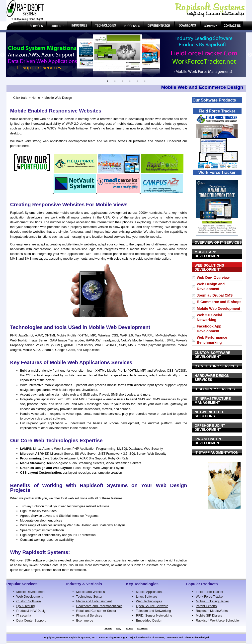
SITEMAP (142, 628)
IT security (24, 615)
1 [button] (107, 81)
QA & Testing (26, 606)
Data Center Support (31, 620)
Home (36, 98)
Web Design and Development (211, 286)
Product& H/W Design (32, 611)
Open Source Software (152, 606)
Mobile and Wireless (91, 592)
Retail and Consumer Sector (96, 611)
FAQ (119, 628)
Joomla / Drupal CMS (215, 295)
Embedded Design (149, 620)
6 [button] (145, 81)
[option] (126, 55)
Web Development (30, 596)
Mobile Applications (150, 592)
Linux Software (147, 596)
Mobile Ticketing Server (212, 601)
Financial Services (89, 615)
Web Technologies (149, 601)
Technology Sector (89, 596)
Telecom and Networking (154, 611)
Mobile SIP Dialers (209, 615)
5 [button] (137, 81)
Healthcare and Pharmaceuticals (99, 606)
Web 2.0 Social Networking (210, 317)
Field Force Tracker (210, 592)
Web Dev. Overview (213, 278)
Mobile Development (31, 592)
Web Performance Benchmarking (212, 340)
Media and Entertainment (94, 601)
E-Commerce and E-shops (219, 302)
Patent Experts (206, 606)
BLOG (129, 628)
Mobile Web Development (219, 309)
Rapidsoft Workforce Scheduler (218, 620)
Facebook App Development (209, 329)
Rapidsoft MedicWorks (212, 611)
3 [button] (122, 81)
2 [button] (115, 81)
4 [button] (130, 81)
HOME (108, 628)
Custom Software (29, 601)
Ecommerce (85, 620)
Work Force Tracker (210, 596)
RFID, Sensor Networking (154, 615)
